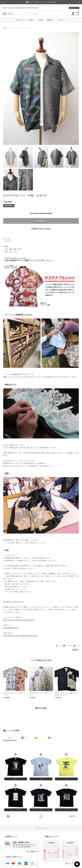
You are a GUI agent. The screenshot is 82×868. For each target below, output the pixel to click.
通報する (75, 650)
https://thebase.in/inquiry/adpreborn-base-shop (20, 636)
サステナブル (62, 20)
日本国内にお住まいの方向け (41, 229)
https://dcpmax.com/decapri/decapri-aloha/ (19, 620)
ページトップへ (41, 828)
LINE (76, 646)
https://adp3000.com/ (11, 628)
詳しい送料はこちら (33, 852)
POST (59, 646)
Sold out (41, 221)
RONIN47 (41, 20)
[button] (16, 766)
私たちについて (75, 8)
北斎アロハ (32, 20)
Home (5, 28)
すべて (10, 738)
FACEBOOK (68, 646)
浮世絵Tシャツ (51, 20)
